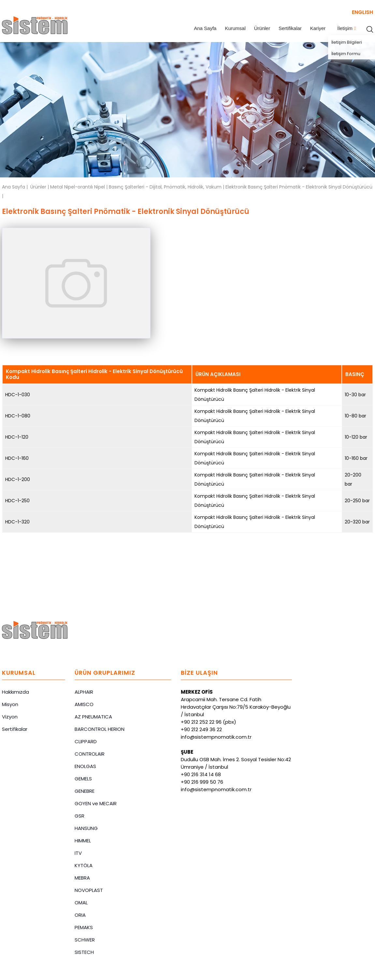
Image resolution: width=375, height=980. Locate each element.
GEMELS (83, 779)
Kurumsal (235, 28)
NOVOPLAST (89, 890)
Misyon (10, 704)
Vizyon (10, 717)
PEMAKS (84, 927)
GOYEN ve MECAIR (96, 803)
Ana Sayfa (205, 28)
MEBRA (82, 878)
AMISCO (84, 704)
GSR (79, 816)
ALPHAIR (84, 692)
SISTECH (84, 952)
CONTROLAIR (90, 754)
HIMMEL (83, 841)
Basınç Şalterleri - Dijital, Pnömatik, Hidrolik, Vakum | (167, 187)
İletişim (345, 28)
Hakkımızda (15, 692)
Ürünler (262, 28)
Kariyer (318, 28)
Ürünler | (40, 187)
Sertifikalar (290, 28)
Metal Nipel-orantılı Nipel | (79, 187)
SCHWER (85, 940)
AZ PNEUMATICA (93, 717)
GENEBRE (85, 791)
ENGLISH (362, 12)
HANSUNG (86, 828)
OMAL (81, 903)
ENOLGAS (85, 766)
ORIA (80, 915)
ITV (78, 853)
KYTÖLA (84, 865)
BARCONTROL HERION (100, 729)
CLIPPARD (86, 741)
